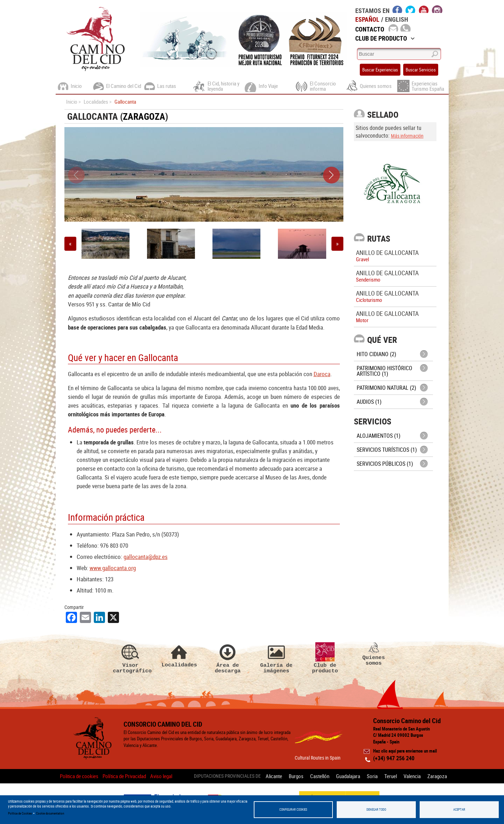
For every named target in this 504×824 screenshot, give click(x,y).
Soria (372, 776)
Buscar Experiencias (380, 70)
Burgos (296, 776)
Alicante (274, 776)
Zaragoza (144, 116)
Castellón (320, 776)
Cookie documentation (50, 813)
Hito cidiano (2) (376, 354)
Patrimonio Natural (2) (386, 388)
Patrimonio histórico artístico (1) (384, 371)
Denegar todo (376, 809)
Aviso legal (161, 776)
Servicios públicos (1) (385, 464)
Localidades (179, 655)
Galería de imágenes (276, 658)
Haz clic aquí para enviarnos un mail (405, 751)
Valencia (412, 776)
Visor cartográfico (131, 658)
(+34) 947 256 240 (394, 758)
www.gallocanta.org (113, 568)
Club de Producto (385, 38)
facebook (397, 9)
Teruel (391, 776)
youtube (424, 9)
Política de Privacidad (124, 776)
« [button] (70, 243)
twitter (411, 9)
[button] (331, 175)
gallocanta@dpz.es (146, 557)
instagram (437, 9)
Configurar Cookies (293, 809)
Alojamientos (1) (379, 436)
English (397, 19)
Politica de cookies (79, 776)
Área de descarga (228, 658)
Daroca (322, 374)
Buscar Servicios (421, 70)
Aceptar (459, 809)
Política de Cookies (20, 813)
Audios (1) (369, 402)
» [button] (337, 243)
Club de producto (325, 658)
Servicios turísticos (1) (387, 450)
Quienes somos (374, 654)
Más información (407, 136)
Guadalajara (348, 776)
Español (367, 19)
